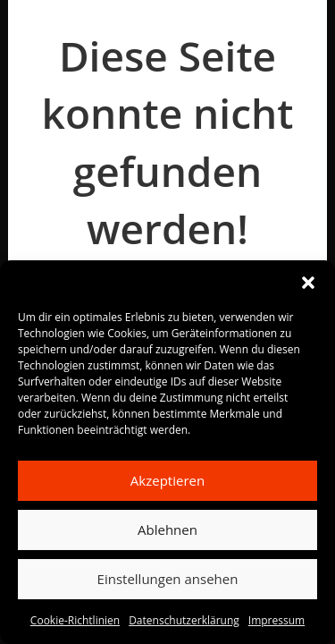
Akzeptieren (167, 480)
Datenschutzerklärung (184, 620)
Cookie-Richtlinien (75, 620)
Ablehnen (167, 530)
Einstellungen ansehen (168, 579)
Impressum (276, 620)
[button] (308, 283)
